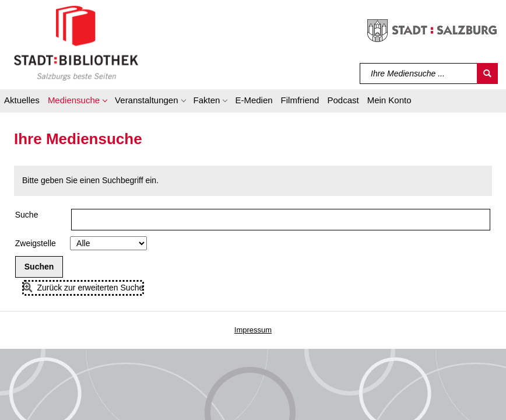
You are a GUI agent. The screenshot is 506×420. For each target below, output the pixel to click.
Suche (27, 215)
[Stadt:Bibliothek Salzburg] (76, 43)
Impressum (253, 330)
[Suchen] (487, 73)
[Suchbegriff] (419, 73)
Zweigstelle (36, 243)
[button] (77, 102)
